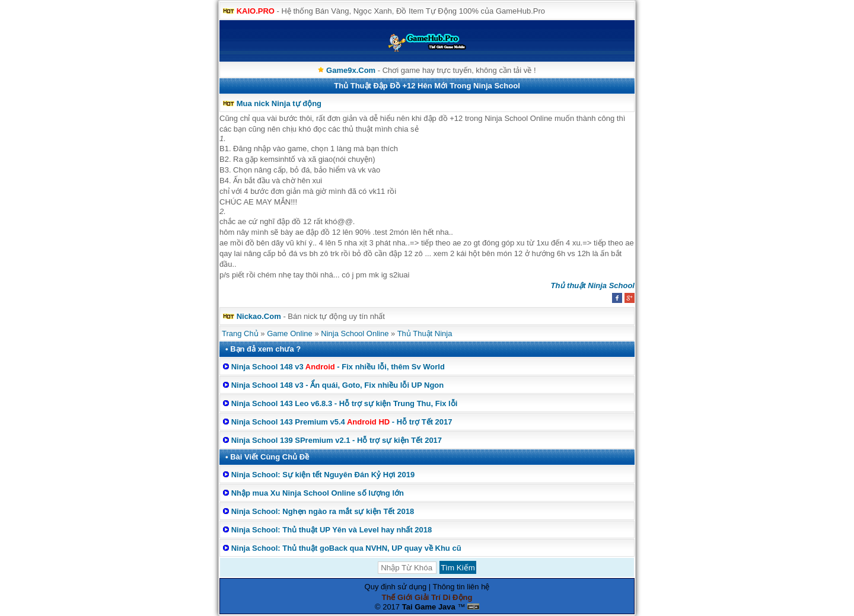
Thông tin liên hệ (461, 587)
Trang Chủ (240, 333)
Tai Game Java (429, 607)
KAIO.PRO (256, 11)
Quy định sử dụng (396, 587)
